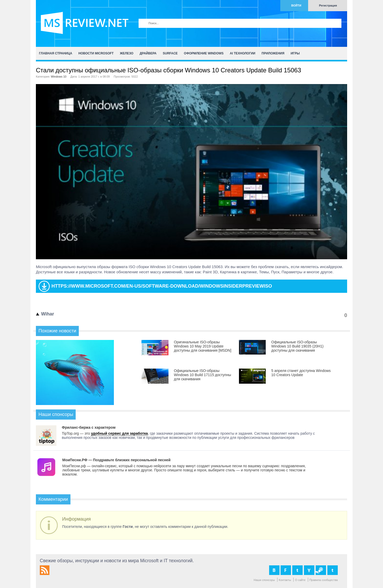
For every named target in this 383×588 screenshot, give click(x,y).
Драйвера (148, 53)
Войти (296, 5)
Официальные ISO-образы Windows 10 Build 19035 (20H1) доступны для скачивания (297, 346)
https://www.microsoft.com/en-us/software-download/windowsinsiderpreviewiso (162, 286)
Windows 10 (59, 77)
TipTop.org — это (76, 433)
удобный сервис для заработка (119, 433)
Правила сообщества (324, 580)
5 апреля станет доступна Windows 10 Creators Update (301, 373)
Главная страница (56, 53)
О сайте (300, 580)
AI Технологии (243, 53)
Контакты (285, 580)
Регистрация (328, 5)
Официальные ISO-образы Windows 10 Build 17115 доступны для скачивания (203, 375)
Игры (295, 53)
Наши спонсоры (264, 580)
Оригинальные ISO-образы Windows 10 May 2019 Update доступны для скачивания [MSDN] (203, 346)
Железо (127, 53)
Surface (170, 53)
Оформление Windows (204, 53)
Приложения (273, 53)
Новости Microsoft (96, 53)
